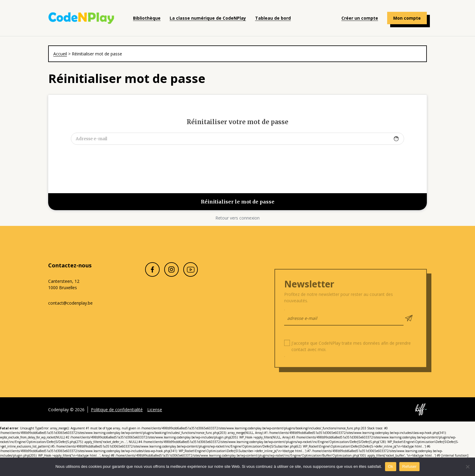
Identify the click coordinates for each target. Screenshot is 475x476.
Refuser (409, 466)
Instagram (171, 277)
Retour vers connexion (237, 218)
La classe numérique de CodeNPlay (208, 18)
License (155, 417)
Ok (391, 466)
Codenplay (81, 18)
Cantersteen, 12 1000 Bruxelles (64, 284)
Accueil (60, 54)
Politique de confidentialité (117, 417)
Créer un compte (360, 18)
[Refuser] (467, 467)
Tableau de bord (273, 18)
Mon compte (407, 18)
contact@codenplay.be (70, 303)
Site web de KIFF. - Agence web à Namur (421, 417)
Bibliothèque (147, 18)
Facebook (152, 277)
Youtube (191, 277)
